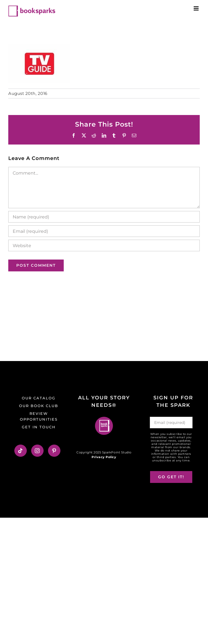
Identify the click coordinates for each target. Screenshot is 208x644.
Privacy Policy (104, 457)
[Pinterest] (54, 451)
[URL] (104, 245)
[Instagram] (37, 451)
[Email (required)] (104, 231)
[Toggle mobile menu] (197, 8)
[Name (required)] (104, 217)
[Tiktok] (21, 451)
